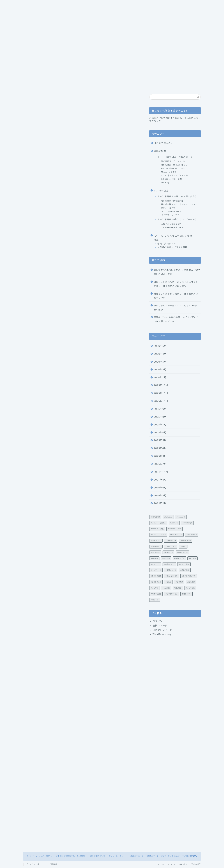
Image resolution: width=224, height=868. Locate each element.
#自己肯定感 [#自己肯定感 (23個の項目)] (190, 588)
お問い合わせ (136, 51)
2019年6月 (160, 488)
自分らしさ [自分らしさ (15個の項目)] (155, 600)
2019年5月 (160, 496)
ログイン (157, 621)
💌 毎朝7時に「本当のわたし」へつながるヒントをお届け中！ (82, 269)
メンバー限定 (161, 191)
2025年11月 (161, 393)
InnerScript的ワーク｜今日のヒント (65, 248)
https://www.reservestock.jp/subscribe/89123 (62, 643)
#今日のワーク (36, 680)
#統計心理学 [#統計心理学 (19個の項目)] (185, 570)
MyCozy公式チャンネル (45, 657)
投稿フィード (160, 626)
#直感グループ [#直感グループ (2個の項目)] (171, 570)
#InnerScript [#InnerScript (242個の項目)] (187, 523)
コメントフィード (162, 630)
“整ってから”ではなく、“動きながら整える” (69, 238)
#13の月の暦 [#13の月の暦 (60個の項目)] (155, 517)
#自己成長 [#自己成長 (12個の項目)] (166, 588)
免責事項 (53, 864)
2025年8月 (160, 417)
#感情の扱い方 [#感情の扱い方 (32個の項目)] (182, 552)
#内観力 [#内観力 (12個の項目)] (183, 546)
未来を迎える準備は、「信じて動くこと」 (68, 264)
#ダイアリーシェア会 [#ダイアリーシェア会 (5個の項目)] (158, 535)
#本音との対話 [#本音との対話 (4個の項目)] (184, 564)
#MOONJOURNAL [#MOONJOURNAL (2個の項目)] (175, 529)
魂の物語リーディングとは (173, 161)
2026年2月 (160, 370)
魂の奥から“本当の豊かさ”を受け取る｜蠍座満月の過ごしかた (177, 272)
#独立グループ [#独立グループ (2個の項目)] (156, 570)
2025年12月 (161, 385)
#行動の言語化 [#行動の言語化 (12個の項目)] (156, 594)
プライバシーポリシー (35, 864)
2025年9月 (160, 409)
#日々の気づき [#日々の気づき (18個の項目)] (179, 558)
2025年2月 (160, 464)
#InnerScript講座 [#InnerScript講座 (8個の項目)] (157, 529)
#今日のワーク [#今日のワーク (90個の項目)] (156, 541)
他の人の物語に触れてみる (173, 168)
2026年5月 (160, 346)
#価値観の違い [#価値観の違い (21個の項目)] (185, 541)
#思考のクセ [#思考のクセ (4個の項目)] (168, 552)
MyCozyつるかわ (169, 172)
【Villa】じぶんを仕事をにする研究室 (173, 238)
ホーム (31, 51)
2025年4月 (160, 448)
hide (92, 228)
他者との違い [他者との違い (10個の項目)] (187, 594)
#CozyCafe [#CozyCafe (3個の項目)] (174, 523)
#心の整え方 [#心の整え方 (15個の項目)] (155, 552)
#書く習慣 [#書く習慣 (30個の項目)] (192, 558)
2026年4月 (160, 354)
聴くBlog (165, 183)
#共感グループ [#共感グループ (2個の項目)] (171, 546)
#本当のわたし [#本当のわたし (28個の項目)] (169, 564)
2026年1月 (160, 377)
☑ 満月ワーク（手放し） (63, 256)
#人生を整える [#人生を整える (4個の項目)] (192, 535)
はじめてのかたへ (71, 51)
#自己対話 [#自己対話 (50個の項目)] (154, 588)
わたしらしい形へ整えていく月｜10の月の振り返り (176, 307)
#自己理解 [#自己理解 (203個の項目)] (178, 588)
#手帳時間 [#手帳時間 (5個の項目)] (154, 558)
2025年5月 (160, 440)
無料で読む (160, 151)
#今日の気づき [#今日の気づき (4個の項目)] (171, 541)
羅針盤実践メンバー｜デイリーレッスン (45, 111)
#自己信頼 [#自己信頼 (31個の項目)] (179, 582)
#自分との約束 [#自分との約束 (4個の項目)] (156, 576)
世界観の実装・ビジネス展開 (172, 247)
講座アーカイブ (168, 208)
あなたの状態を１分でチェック (105, 51)
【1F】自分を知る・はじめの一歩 (175, 157)
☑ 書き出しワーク (59, 253)
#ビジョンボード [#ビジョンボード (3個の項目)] (176, 535)
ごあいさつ (48, 51)
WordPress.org (162, 634)
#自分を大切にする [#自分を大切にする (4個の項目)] (189, 576)
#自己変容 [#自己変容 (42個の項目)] (191, 582)
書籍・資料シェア (167, 244)
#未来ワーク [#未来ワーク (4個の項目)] (155, 564)
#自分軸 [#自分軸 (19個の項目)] (168, 582)
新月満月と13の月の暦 (171, 179)
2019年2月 (160, 503)
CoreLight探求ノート (171, 211)
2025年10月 (161, 401)
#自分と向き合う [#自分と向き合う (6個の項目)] (171, 576)
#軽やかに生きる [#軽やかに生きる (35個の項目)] (171, 594)
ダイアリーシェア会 (170, 215)
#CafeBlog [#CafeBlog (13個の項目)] (168, 517)
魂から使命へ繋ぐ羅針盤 (172, 201)
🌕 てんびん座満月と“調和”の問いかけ (66, 243)
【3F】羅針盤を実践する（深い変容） (177, 196)
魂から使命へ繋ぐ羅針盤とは (174, 165)
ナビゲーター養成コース (172, 227)
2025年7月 (160, 425)
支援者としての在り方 (171, 224)
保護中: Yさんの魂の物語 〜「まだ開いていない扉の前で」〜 (176, 319)
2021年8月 (160, 480)
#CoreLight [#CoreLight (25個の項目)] (181, 517)
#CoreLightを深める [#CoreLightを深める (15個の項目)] (158, 523)
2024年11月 (161, 472)
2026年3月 (160, 362)
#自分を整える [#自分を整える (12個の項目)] (156, 582)
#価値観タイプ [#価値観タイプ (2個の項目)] (156, 546)
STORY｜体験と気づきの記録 (174, 175)
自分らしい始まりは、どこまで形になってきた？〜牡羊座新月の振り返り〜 (176, 284)
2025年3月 (160, 456)
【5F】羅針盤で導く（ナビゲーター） (177, 219)
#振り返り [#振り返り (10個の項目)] (166, 558)
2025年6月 (160, 433)
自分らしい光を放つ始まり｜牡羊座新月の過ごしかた (176, 296)
